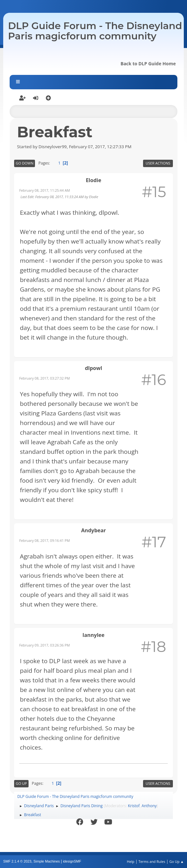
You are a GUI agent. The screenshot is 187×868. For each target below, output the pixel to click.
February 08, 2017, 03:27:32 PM (45, 378)
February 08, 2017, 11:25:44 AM (45, 190)
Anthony (149, 806)
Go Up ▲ (177, 861)
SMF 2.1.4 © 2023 (17, 861)
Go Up (21, 783)
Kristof (134, 806)
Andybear (93, 530)
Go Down (25, 163)
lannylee (93, 635)
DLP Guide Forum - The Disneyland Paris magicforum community (95, 31)
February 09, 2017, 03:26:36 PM (45, 645)
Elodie (93, 180)
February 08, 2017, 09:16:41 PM (45, 540)
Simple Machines (47, 861)
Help (130, 861)
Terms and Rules (152, 861)
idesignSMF (72, 861)
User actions (158, 163)
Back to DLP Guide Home (148, 64)
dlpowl (94, 368)
